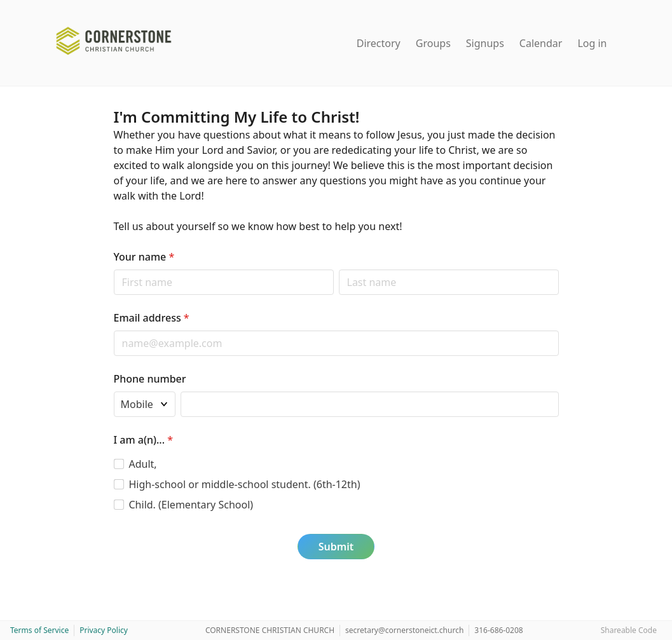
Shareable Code (629, 630)
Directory (379, 43)
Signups (485, 43)
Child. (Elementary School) (191, 505)
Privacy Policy (104, 630)
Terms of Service (39, 630)
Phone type (113, 391)
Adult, (143, 464)
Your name (144, 257)
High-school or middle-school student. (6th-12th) (245, 484)
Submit (336, 547)
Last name (339, 269)
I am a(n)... (143, 440)
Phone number (150, 379)
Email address (152, 318)
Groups (433, 43)
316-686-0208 (498, 630)
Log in (592, 43)
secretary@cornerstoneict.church (404, 630)
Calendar (541, 43)
